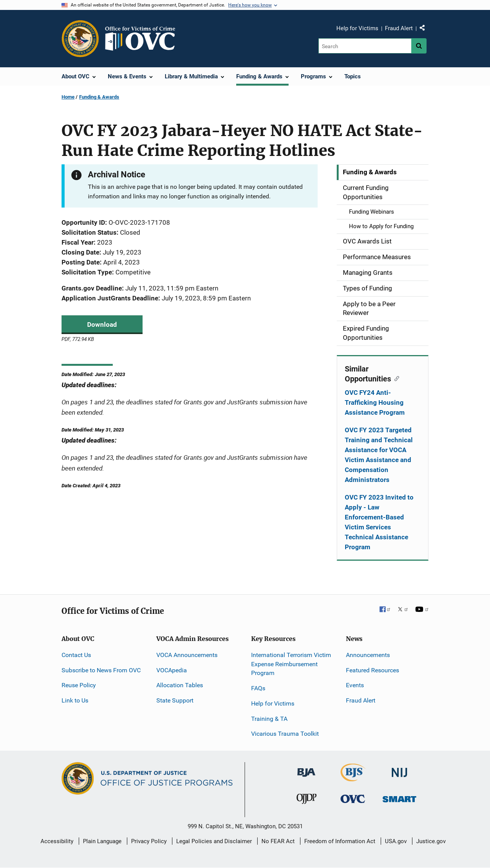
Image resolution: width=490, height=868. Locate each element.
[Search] (365, 46)
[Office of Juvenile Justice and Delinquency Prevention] (307, 800)
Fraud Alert (399, 28)
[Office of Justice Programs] (80, 39)
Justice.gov (431, 841)
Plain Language (102, 841)
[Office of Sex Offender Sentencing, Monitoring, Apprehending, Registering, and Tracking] (399, 797)
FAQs (258, 688)
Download (102, 324)
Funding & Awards (99, 97)
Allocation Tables (180, 685)
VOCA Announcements (187, 655)
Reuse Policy (79, 685)
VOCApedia (172, 670)
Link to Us (75, 700)
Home (68, 97)
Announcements (368, 655)
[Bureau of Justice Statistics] (353, 778)
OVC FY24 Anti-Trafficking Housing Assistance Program (375, 402)
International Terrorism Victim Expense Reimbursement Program (291, 664)
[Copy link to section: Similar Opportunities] (395, 378)
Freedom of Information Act (340, 841)
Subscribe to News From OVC (101, 670)
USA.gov (396, 841)
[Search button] (419, 46)
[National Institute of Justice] (399, 769)
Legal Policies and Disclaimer (214, 841)
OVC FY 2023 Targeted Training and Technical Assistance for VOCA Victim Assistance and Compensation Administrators (379, 455)
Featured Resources (372, 670)
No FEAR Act (278, 841)
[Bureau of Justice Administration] (306, 769)
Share (425, 29)
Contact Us (76, 655)
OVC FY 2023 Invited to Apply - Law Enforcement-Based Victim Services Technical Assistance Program (379, 522)
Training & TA (269, 719)
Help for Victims (357, 28)
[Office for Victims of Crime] (353, 798)
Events (355, 685)
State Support (175, 700)
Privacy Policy (149, 841)
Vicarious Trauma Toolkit (285, 734)
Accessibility (57, 841)
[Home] (143, 39)
